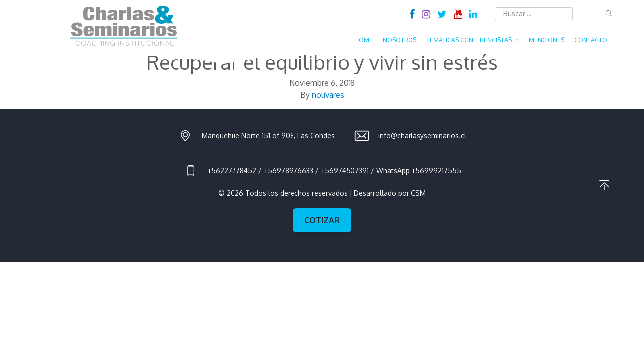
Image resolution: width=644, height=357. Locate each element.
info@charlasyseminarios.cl (422, 136)
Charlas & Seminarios (124, 26)
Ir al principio (604, 185)
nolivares (328, 95)
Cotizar (322, 220)
